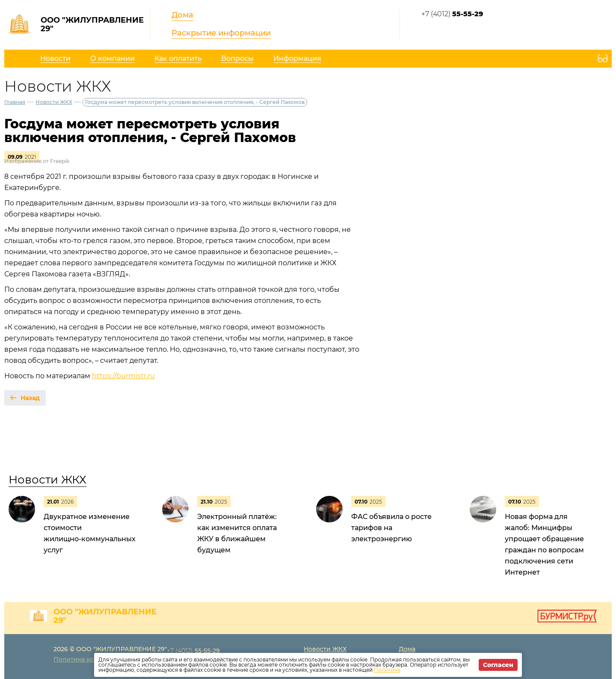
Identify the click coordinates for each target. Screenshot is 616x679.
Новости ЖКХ (54, 102)
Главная (15, 102)
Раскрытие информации (221, 33)
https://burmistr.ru (123, 376)
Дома (182, 15)
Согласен (498, 665)
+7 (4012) (452, 14)
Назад (30, 398)
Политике (387, 670)
